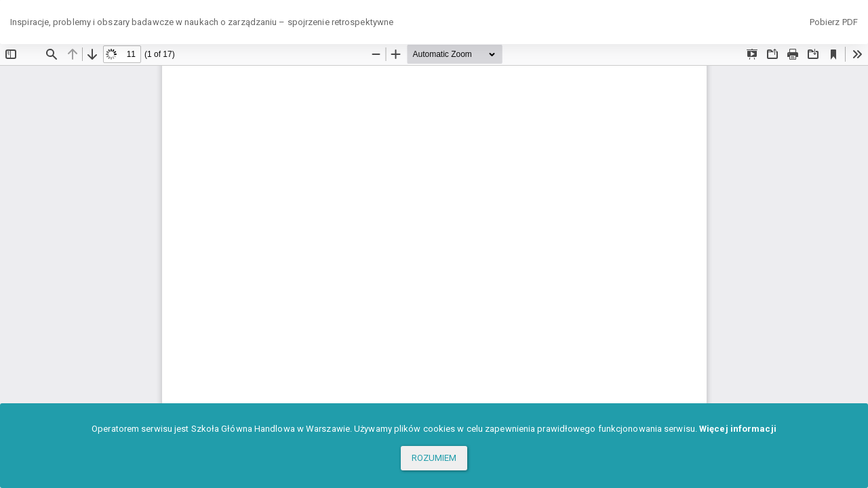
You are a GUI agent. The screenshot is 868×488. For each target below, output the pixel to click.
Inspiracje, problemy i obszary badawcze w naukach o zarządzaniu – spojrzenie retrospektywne (202, 22)
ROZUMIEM (434, 458)
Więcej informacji (738, 429)
